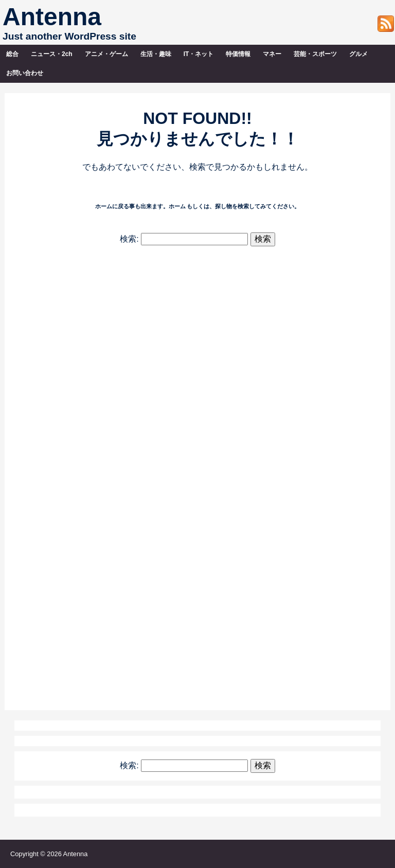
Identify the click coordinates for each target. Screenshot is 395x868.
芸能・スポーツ (315, 54)
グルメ (358, 54)
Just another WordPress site (69, 36)
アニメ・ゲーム (106, 54)
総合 (12, 54)
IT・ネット (199, 54)
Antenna (52, 17)
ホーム (177, 206)
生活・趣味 (156, 54)
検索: (129, 239)
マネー (272, 54)
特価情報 (238, 54)
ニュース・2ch (52, 54)
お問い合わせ (25, 73)
